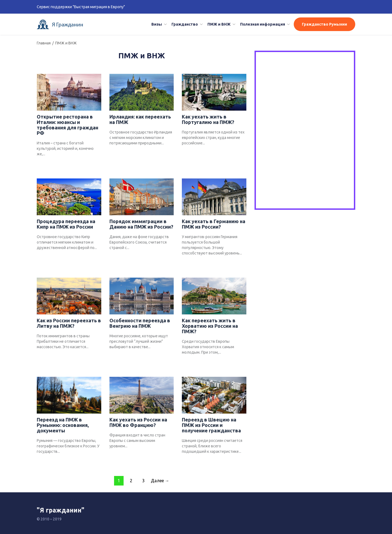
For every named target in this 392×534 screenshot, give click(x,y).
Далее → (160, 481)
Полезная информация (263, 24)
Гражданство (185, 24)
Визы (157, 24)
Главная (44, 43)
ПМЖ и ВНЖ (219, 24)
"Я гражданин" (61, 510)
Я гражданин (62, 24)
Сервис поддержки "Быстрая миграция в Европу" (81, 7)
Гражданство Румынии (324, 24)
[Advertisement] (305, 92)
